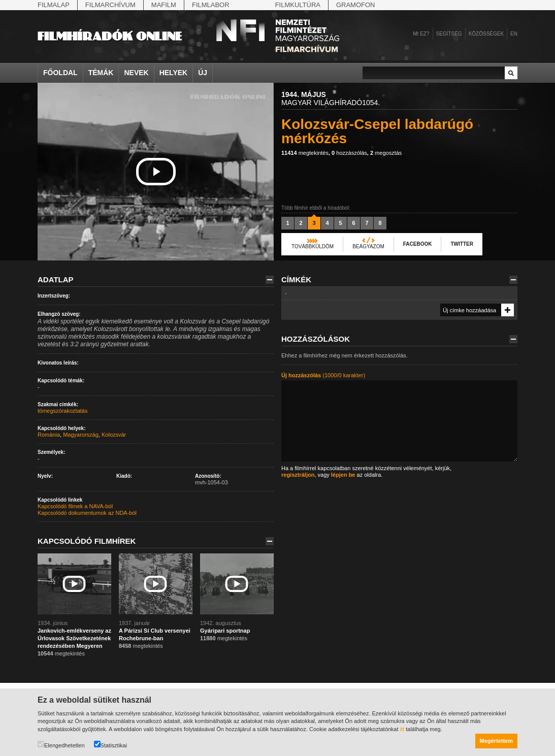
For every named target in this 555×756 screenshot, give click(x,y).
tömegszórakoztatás (62, 411)
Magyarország (81, 435)
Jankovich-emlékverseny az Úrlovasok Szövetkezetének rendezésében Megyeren (74, 638)
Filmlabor (211, 5)
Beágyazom (368, 246)
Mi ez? (421, 34)
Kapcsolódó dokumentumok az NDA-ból (87, 513)
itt (402, 729)
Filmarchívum (110, 5)
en (514, 34)
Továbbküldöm (313, 246)
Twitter (462, 244)
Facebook (418, 244)
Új (203, 73)
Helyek (174, 73)
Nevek (136, 73)
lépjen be (343, 475)
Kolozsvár (114, 435)
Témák (101, 73)
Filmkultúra (298, 5)
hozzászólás (349, 153)
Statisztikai (111, 745)
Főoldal (60, 73)
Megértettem (496, 741)
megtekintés (305, 153)
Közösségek (486, 34)
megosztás (386, 153)
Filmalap (54, 5)
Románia (49, 435)
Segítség (449, 34)
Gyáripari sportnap (225, 631)
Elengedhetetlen (61, 745)
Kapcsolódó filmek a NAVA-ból (75, 506)
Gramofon (356, 5)
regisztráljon (298, 475)
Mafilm (164, 5)
